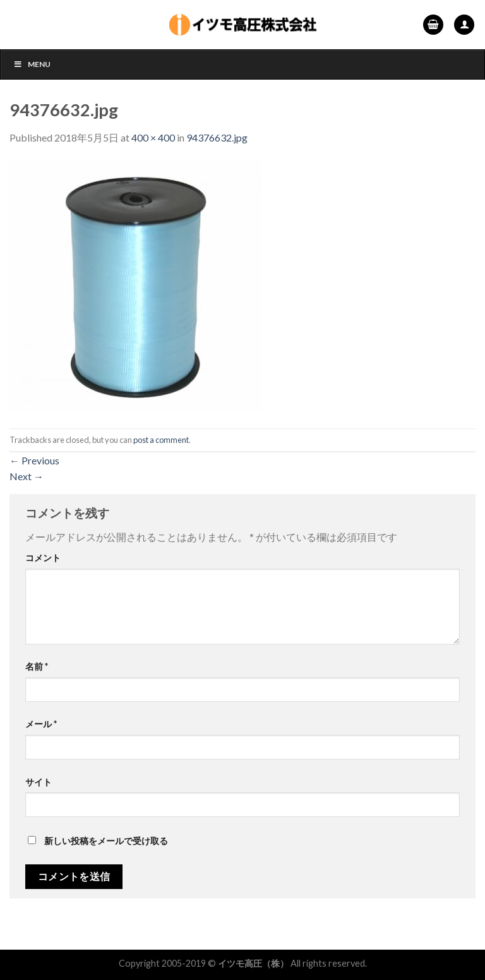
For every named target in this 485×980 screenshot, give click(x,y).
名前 (37, 666)
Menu (32, 64)
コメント (43, 558)
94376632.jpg (217, 137)
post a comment (161, 440)
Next (27, 476)
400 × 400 (153, 137)
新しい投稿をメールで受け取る (106, 841)
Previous (34, 460)
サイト (39, 782)
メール (41, 724)
